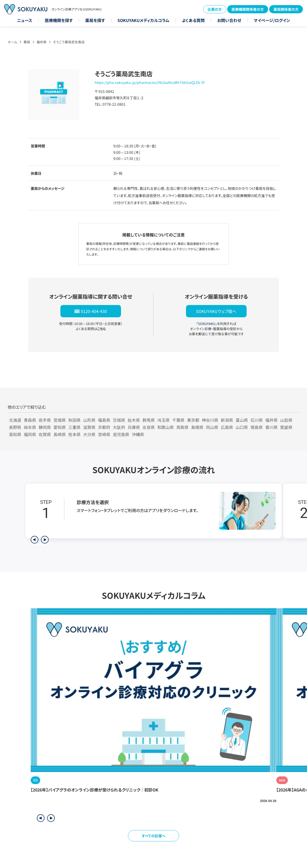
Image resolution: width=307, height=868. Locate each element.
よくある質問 (193, 20)
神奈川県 (210, 420)
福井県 (42, 42)
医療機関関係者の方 (248, 9)
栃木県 (134, 420)
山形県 (89, 420)
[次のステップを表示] (45, 540)
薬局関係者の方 (286, 9)
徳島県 (257, 427)
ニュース (25, 20)
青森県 (30, 420)
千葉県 (178, 420)
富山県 (242, 420)
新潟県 (227, 420)
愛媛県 (286, 427)
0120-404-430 (94, 311)
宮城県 (60, 420)
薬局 (27, 42)
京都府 (104, 427)
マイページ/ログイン (272, 20)
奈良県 (149, 427)
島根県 (197, 427)
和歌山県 (166, 427)
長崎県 (60, 434)
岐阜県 (30, 427)
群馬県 (149, 420)
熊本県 (74, 434)
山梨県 (286, 420)
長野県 (15, 427)
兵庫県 (134, 427)
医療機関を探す (59, 20)
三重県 (74, 427)
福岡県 (30, 434)
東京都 (193, 420)
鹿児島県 (121, 434)
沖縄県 (138, 434)
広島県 (227, 427)
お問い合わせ (229, 20)
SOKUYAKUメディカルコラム (143, 20)
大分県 (89, 434)
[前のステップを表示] (35, 540)
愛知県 (60, 427)
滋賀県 (89, 427)
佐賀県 (45, 434)
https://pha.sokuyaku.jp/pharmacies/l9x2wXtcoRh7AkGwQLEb (147, 82)
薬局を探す (95, 20)
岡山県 (212, 427)
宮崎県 (104, 434)
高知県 (15, 434)
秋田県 (74, 420)
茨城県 (119, 420)
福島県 (104, 420)
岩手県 (45, 420)
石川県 (257, 420)
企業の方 (215, 9)
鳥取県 (182, 427)
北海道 (15, 420)
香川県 (271, 427)
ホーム (12, 42)
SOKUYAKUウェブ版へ (216, 311)
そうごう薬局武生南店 (69, 42)
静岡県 (45, 427)
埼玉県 (163, 420)
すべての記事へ (154, 836)
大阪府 (119, 427)
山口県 (242, 427)
